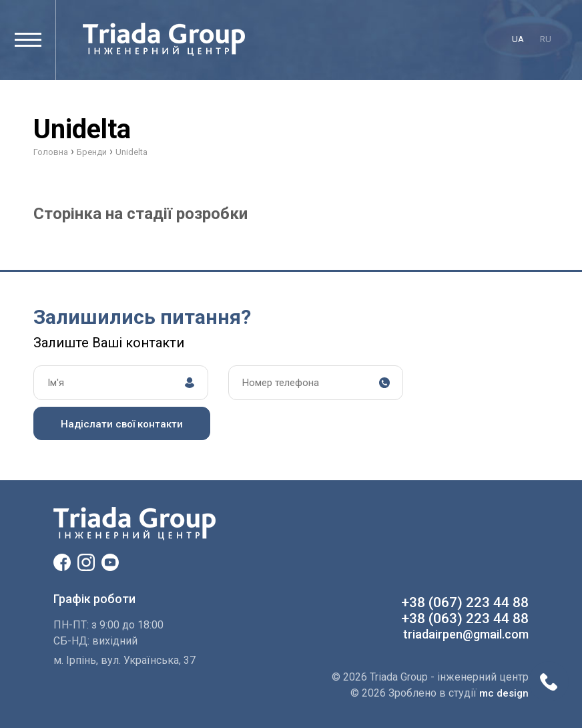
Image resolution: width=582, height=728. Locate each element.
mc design (504, 693)
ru (546, 39)
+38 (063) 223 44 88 (465, 618)
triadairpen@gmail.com (466, 634)
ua (518, 39)
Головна (51, 152)
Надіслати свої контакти (122, 424)
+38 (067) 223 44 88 (465, 602)
